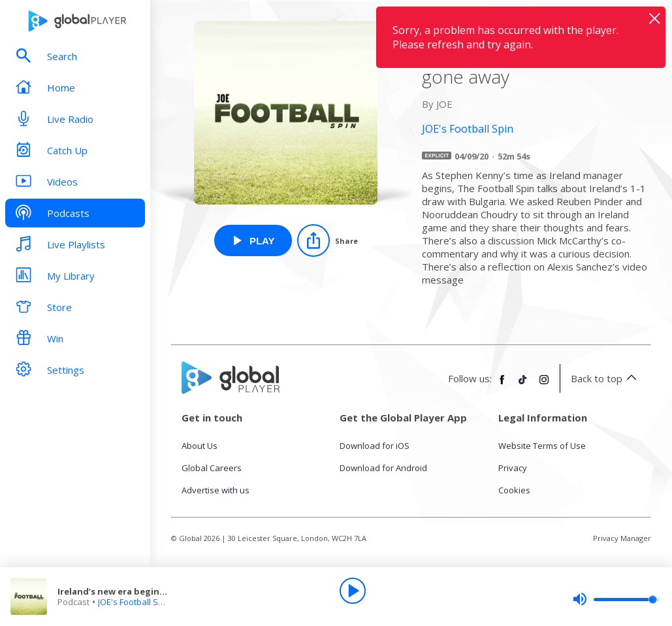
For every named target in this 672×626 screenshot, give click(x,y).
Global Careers (212, 468)
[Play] (353, 591)
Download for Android (383, 468)
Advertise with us (216, 490)
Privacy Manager (622, 538)
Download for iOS (375, 446)
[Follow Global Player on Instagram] (544, 385)
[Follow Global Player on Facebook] (502, 385)
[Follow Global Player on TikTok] (523, 385)
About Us (200, 446)
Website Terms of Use (542, 446)
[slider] (616, 599)
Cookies (514, 490)
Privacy (513, 468)
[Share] (328, 240)
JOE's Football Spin (134, 602)
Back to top (606, 378)
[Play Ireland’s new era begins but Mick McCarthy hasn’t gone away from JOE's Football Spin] (253, 240)
